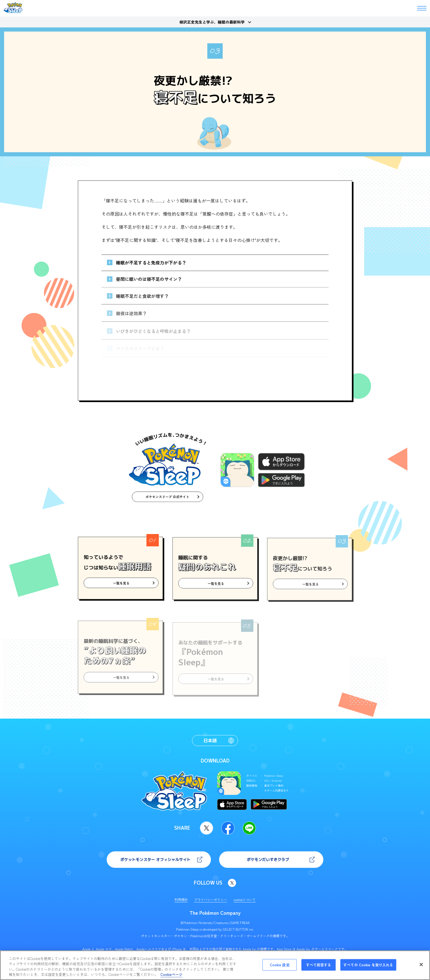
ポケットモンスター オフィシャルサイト (155, 859)
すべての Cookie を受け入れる (368, 965)
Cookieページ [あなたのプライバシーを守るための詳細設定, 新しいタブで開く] (171, 974)
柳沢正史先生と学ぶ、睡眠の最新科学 (212, 22)
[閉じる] (421, 964)
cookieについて (245, 899)
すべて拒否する (319, 965)
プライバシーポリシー (211, 899)
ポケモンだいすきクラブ (268, 859)
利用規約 (181, 899)
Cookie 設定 (280, 965)
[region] (215, 965)
